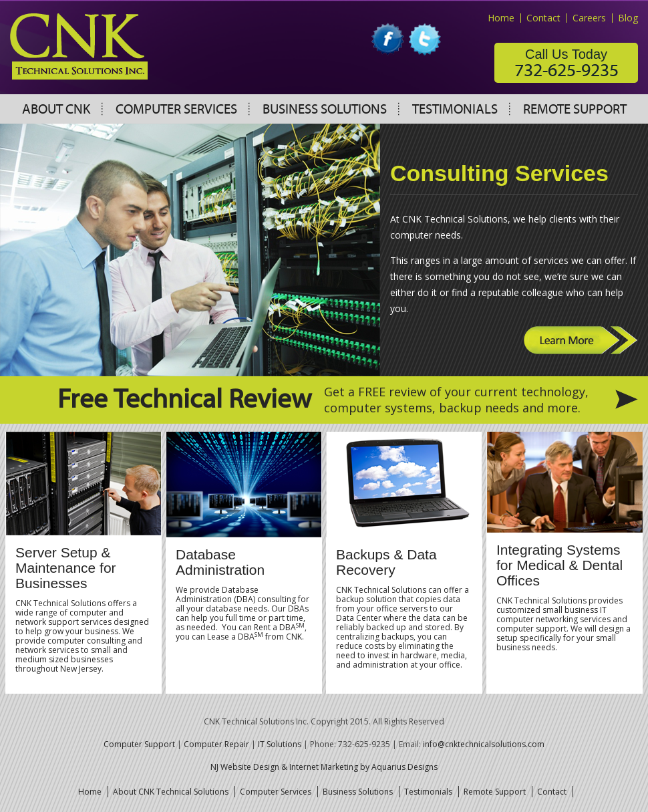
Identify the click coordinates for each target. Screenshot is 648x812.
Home (501, 18)
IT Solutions (280, 744)
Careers (589, 18)
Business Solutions (325, 110)
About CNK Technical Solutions (171, 792)
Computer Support (139, 744)
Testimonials (455, 110)
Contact (543, 18)
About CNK (56, 110)
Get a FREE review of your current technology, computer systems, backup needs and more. (456, 400)
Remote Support (575, 110)
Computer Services (176, 110)
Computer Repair (216, 744)
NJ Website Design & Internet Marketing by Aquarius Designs (324, 767)
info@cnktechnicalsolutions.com (484, 744)
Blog (628, 18)
